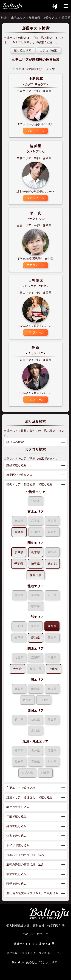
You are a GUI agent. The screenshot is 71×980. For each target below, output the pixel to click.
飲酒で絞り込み (16, 874)
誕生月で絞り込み (18, 807)
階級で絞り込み (16, 465)
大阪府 (17, 669)
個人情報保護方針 (18, 926)
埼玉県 (35, 564)
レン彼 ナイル (42, 944)
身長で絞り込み (16, 826)
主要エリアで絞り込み (21, 788)
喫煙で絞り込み (16, 884)
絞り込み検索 (44, 38)
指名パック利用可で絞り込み (25, 855)
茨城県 (19, 552)
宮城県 (19, 532)
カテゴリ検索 (21, 42)
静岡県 (52, 626)
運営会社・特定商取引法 (49, 926)
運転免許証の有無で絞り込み (25, 864)
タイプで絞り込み (18, 845)
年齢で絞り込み (16, 816)
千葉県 (19, 564)
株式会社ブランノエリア (41, 962)
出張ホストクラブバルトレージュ (40, 953)
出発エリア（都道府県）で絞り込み (34, 18)
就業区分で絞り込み (19, 475)
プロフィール (36, 131)
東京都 (52, 564)
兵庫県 (54, 669)
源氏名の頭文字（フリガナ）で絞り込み (32, 893)
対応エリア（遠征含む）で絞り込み (29, 797)
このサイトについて (35, 934)
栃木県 (36, 552)
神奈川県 (35, 575)
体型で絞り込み (16, 836)
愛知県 (35, 638)
